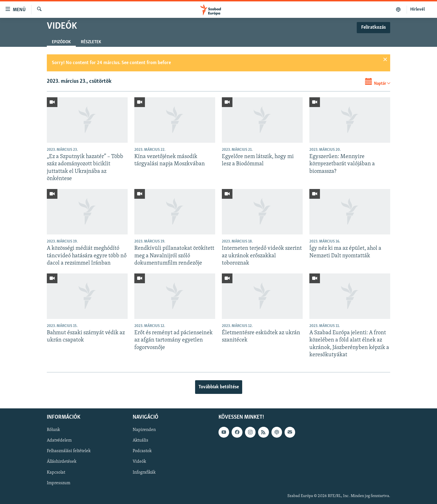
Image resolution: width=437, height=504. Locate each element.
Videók (139, 462)
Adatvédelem (59, 441)
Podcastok (142, 451)
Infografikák (144, 472)
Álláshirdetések (62, 462)
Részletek (91, 42)
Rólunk (53, 430)
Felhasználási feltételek (69, 451)
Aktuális (140, 441)
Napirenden (144, 430)
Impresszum (59, 483)
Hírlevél (417, 9)
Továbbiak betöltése (219, 387)
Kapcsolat (56, 472)
